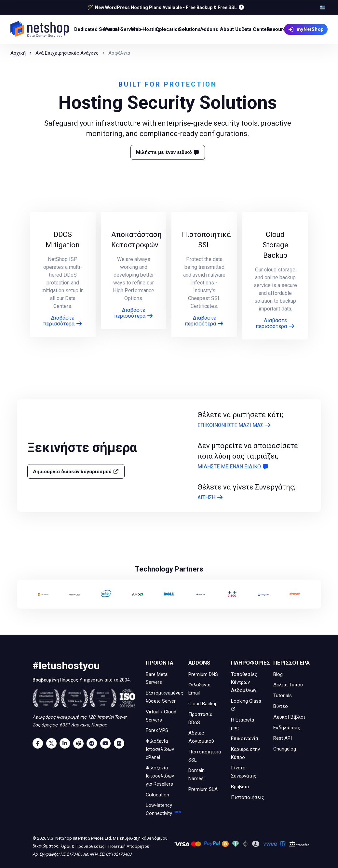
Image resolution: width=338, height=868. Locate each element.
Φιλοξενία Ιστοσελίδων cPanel (160, 749)
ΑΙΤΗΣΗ (210, 497)
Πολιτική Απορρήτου (128, 846)
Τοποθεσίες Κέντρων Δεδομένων (244, 682)
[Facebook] (39, 743)
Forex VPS (157, 730)
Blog (278, 674)
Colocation (157, 794)
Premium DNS (203, 674)
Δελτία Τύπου (288, 685)
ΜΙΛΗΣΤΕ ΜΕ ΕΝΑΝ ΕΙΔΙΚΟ (233, 467)
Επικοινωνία (244, 738)
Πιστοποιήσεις (248, 797)
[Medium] (121, 743)
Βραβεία (240, 787)
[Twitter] (53, 743)
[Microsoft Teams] (80, 743)
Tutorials (283, 696)
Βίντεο (281, 706)
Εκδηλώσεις (287, 727)
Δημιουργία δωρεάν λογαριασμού (76, 471)
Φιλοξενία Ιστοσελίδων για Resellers (160, 776)
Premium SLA (203, 789)
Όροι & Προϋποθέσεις (82, 846)
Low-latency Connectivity (162, 814)
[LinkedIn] (66, 743)
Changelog (285, 749)
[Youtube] (107, 743)
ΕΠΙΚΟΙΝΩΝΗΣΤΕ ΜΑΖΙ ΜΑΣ (234, 425)
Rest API (283, 738)
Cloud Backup (203, 704)
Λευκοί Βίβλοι (289, 717)
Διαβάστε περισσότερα (63, 321)
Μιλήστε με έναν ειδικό (168, 152)
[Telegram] (93, 743)
